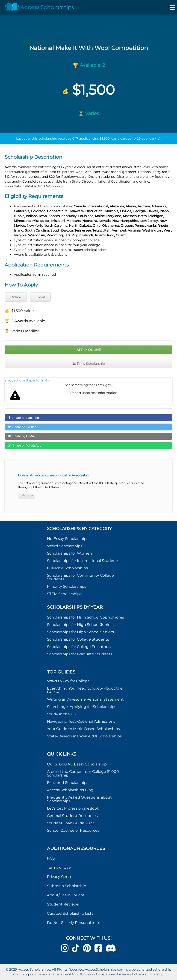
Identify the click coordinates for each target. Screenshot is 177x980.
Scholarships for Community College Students (80, 577)
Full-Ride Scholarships (67, 568)
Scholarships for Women (69, 553)
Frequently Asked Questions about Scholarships (79, 799)
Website (27, 495)
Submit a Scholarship (67, 886)
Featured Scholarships (68, 783)
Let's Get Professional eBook (73, 808)
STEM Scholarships (64, 594)
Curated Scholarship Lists (70, 913)
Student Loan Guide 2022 (71, 823)
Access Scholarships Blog (70, 790)
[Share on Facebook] (88, 418)
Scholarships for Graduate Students (80, 654)
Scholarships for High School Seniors (80, 632)
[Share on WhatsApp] (88, 445)
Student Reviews (63, 904)
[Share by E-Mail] (88, 436)
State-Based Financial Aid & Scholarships (84, 736)
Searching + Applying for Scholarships (82, 707)
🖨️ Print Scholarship (88, 364)
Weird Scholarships (65, 546)
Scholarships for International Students (83, 561)
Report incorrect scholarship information (29, 380)
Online (16, 297)
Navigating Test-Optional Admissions (81, 721)
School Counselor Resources (73, 830)
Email (40, 297)
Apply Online (89, 350)
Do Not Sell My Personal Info (73, 923)
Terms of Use (59, 867)
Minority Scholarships (67, 586)
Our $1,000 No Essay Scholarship (77, 764)
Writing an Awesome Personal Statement (85, 699)
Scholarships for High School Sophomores (86, 617)
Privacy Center (60, 877)
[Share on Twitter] (88, 427)
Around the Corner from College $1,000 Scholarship (83, 773)
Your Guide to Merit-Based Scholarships (84, 729)
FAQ (51, 858)
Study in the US (62, 714)
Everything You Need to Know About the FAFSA (85, 690)
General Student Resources (72, 816)
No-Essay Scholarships (68, 539)
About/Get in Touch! (65, 895)
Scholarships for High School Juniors (80, 625)
